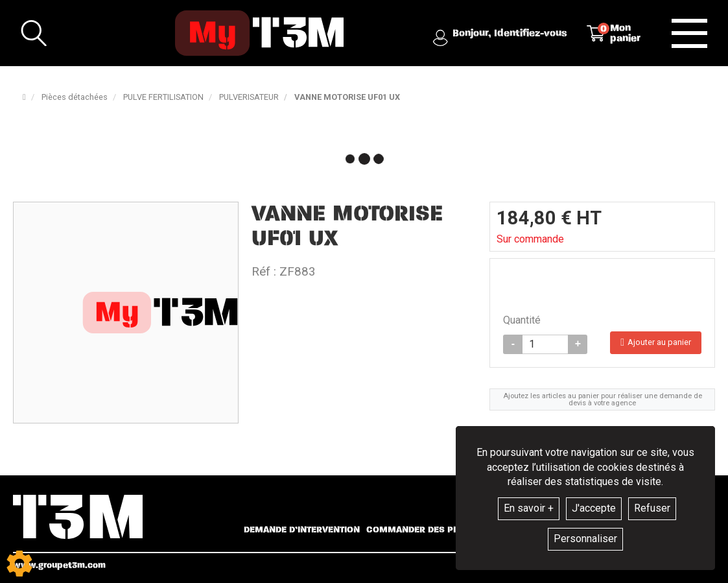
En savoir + (529, 508)
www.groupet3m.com (59, 565)
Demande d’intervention (302, 530)
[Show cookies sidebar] (19, 564)
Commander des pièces (422, 530)
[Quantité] (545, 349)
